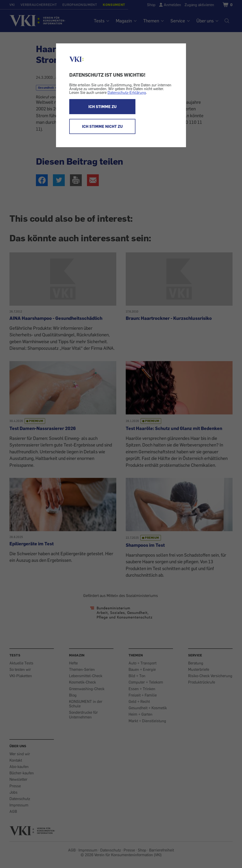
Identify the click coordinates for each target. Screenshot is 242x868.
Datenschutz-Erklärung (127, 92)
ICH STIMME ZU (102, 107)
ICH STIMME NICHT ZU (102, 126)
